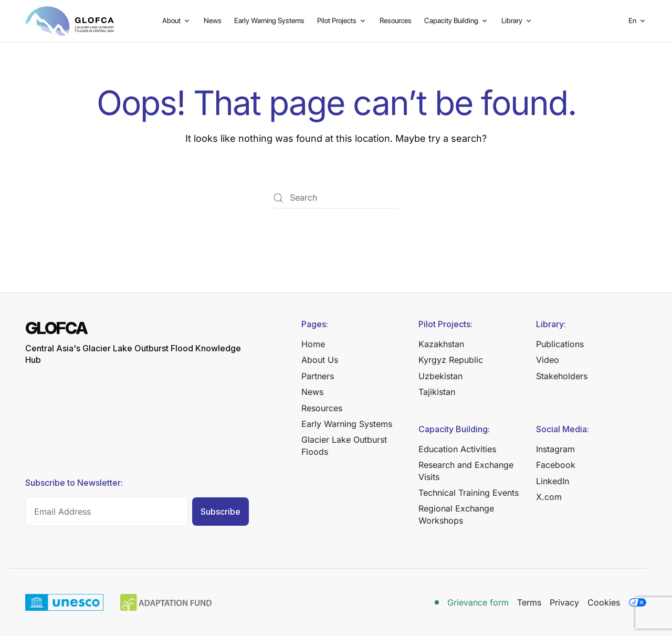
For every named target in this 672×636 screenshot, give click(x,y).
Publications (560, 344)
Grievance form (478, 602)
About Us (320, 360)
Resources (396, 20)
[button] (638, 21)
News (213, 20)
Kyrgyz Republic (451, 360)
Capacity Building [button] (456, 21)
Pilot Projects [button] (342, 21)
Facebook (556, 465)
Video (548, 360)
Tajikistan (437, 392)
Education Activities (457, 449)
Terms (529, 602)
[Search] (336, 198)
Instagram (555, 449)
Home (313, 344)
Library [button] (517, 21)
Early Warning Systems (269, 20)
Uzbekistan (440, 376)
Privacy (564, 602)
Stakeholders (562, 376)
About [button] (177, 21)
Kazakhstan (441, 344)
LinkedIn (553, 481)
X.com (549, 497)
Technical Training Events (469, 493)
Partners (318, 376)
